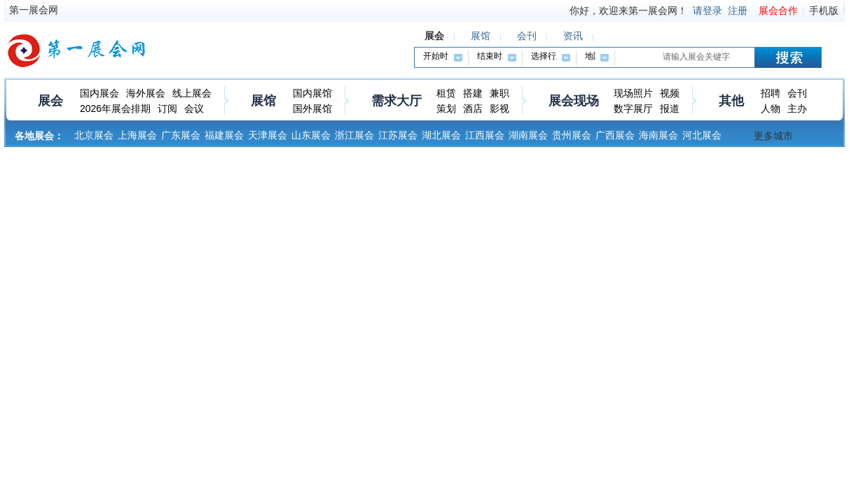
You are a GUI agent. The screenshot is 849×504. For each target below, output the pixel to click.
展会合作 (778, 10)
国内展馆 (312, 93)
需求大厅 (396, 101)
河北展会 (702, 135)
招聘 (771, 93)
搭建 (473, 93)
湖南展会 (528, 135)
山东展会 (311, 135)
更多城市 (773, 136)
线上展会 (192, 93)
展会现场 (574, 101)
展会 (50, 101)
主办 (797, 108)
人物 (771, 108)
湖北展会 (441, 135)
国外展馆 (312, 108)
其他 (731, 101)
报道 (670, 108)
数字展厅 (633, 108)
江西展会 (485, 135)
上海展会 (137, 135)
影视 (499, 108)
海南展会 (658, 135)
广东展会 (181, 135)
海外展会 (146, 93)
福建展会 (224, 135)
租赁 (446, 93)
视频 (670, 93)
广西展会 (615, 135)
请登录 (707, 10)
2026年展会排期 (115, 108)
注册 (738, 10)
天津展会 (268, 135)
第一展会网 (34, 10)
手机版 (824, 10)
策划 (446, 108)
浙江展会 (354, 135)
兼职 (499, 93)
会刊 (797, 93)
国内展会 (99, 93)
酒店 (473, 108)
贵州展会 (572, 135)
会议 (194, 108)
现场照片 (633, 93)
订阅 (167, 108)
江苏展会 (398, 135)
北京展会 (94, 135)
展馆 (263, 101)
